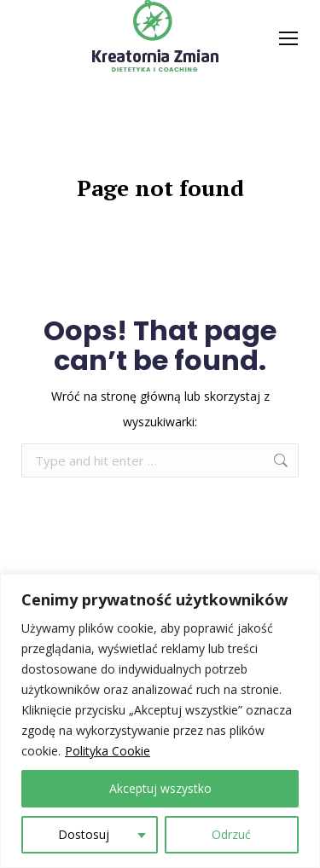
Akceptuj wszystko (160, 788)
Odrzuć (231, 834)
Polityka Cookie (108, 751)
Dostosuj (84, 834)
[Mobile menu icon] (288, 38)
